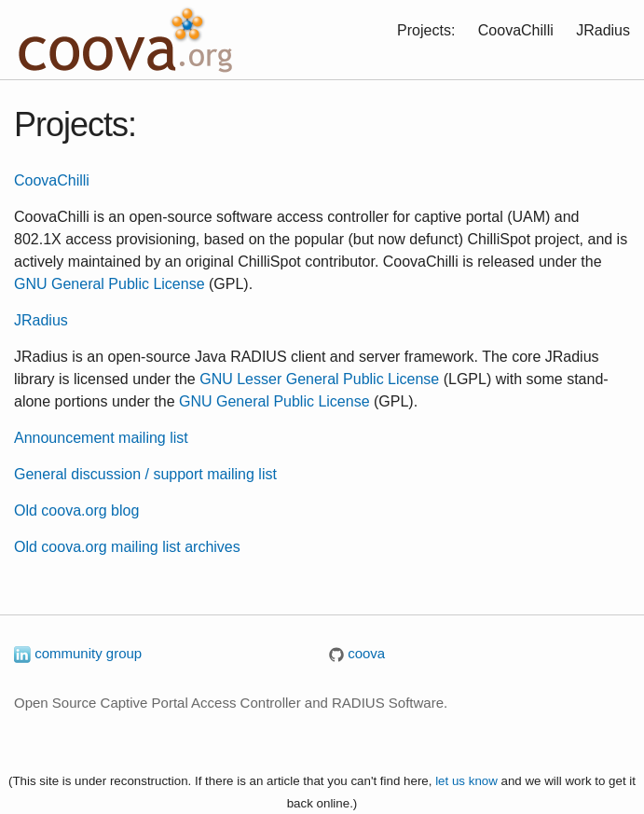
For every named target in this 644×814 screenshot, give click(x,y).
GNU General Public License (110, 284)
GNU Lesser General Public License (319, 379)
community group (78, 653)
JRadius (603, 30)
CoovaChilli (516, 30)
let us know (466, 781)
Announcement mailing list (101, 438)
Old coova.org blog (76, 510)
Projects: (426, 30)
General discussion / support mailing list (145, 474)
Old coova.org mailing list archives (127, 547)
